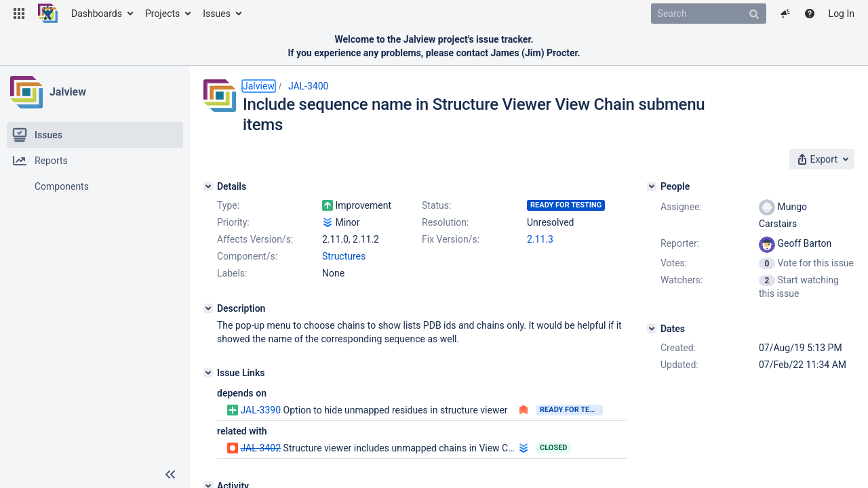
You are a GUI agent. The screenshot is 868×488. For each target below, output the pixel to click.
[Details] (208, 186)
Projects (162, 14)
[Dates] (652, 329)
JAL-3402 (260, 448)
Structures (344, 256)
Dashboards (97, 14)
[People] (652, 186)
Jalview (68, 92)
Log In (842, 14)
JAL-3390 (260, 410)
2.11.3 (540, 239)
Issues (217, 14)
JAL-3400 (309, 86)
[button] (19, 14)
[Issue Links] (208, 373)
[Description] (208, 308)
